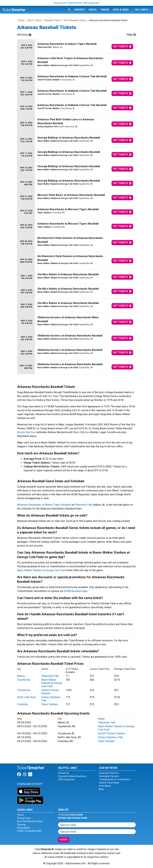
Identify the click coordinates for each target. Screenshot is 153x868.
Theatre (105, 10)
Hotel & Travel (121, 10)
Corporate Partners (109, 773)
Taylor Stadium (50, 704)
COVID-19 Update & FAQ (29, 831)
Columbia (22, 704)
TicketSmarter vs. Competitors (115, 779)
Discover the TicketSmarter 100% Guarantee (77, 3)
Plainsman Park (83, 505)
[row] (76, 47)
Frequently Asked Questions (72, 776)
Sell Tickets (142, 10)
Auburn (21, 676)
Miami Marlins (81, 432)
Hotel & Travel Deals (109, 783)
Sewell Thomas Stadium (50, 692)
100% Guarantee (66, 779)
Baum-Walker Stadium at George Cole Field (41, 570)
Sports (93, 10)
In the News (105, 786)
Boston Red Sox (26, 432)
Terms (20, 815)
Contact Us (64, 773)
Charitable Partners (109, 776)
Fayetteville (24, 680)
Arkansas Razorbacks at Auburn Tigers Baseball (44, 505)
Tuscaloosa (24, 690)
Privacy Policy (24, 818)
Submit (64, 840)
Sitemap (21, 825)
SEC (50, 396)
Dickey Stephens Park (110, 737)
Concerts (79, 10)
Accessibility (23, 828)
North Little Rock (27, 697)
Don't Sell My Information (30, 821)
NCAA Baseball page (76, 591)
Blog (101, 789)
